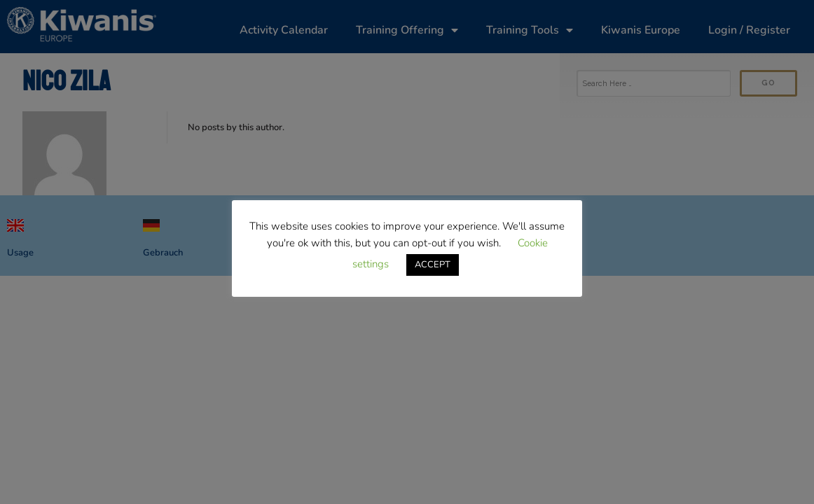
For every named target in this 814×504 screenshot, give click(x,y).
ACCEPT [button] (433, 265)
